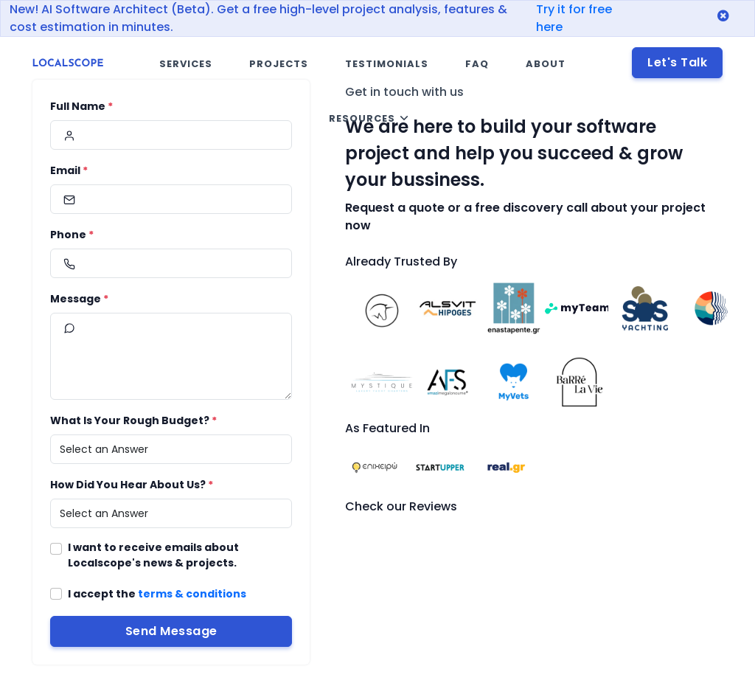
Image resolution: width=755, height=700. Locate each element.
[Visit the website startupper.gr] (440, 467)
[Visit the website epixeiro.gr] (375, 467)
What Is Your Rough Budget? (133, 420)
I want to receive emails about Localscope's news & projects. (153, 555)
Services (186, 64)
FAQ (477, 64)
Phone (72, 235)
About (546, 64)
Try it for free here (574, 18)
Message (79, 299)
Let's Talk (677, 62)
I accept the (157, 594)
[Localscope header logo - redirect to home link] (68, 64)
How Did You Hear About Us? (132, 485)
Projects (279, 64)
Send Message (171, 631)
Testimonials (387, 64)
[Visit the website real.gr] (507, 467)
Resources (362, 118)
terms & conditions (192, 594)
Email (69, 170)
